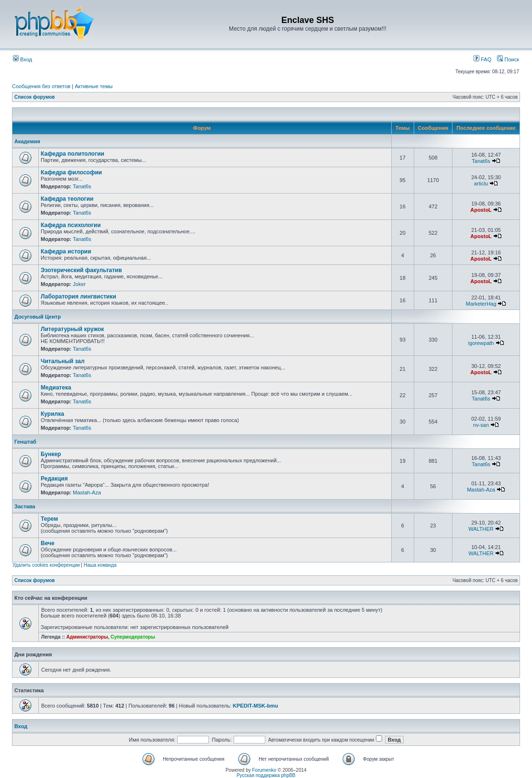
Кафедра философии (71, 172)
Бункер (51, 454)
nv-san (481, 425)
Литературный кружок (72, 329)
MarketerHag (481, 304)
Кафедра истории (66, 252)
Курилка (52, 414)
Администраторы (87, 637)
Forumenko (265, 770)
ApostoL (481, 210)
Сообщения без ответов (41, 86)
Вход (23, 59)
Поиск (508, 59)
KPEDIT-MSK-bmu (255, 706)
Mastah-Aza (87, 492)
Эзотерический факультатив (81, 270)
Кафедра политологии (73, 154)
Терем (49, 519)
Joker (79, 284)
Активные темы (94, 86)
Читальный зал (63, 361)
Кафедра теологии (67, 199)
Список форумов (35, 97)
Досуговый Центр (38, 317)
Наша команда (100, 565)
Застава (25, 506)
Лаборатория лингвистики (79, 297)
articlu (481, 183)
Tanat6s (481, 161)
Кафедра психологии (71, 225)
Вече (48, 543)
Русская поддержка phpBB (266, 775)
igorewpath (481, 343)
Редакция (54, 479)
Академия (27, 141)
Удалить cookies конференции (46, 565)
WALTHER (481, 529)
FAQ (482, 59)
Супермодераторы (133, 637)
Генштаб (25, 442)
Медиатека (56, 388)
